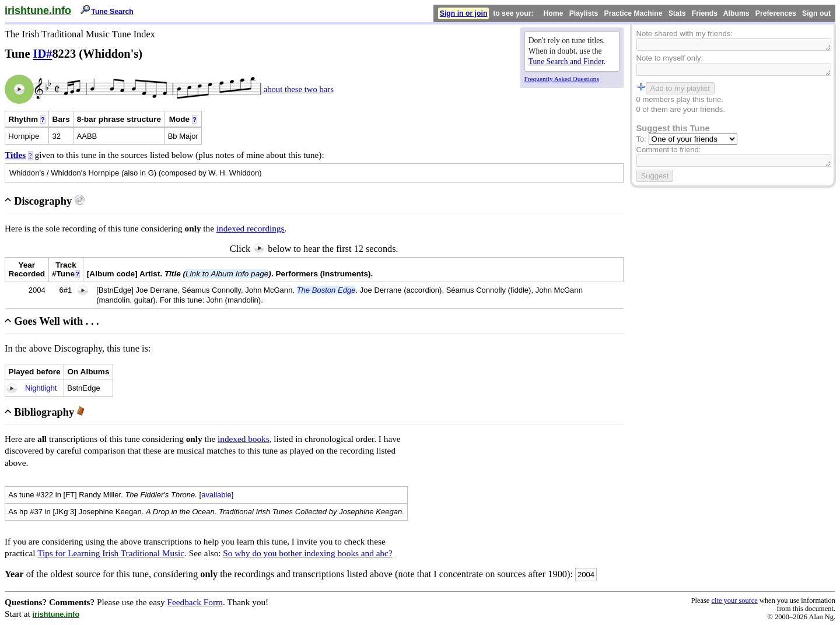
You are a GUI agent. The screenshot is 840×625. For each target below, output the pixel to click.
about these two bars (297, 89)
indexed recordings (251, 228)
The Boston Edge (326, 290)
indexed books (244, 439)
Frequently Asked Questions (562, 79)
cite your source (734, 601)
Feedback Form (195, 602)
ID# (43, 54)
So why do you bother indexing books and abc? (307, 553)
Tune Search (112, 12)
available (216, 495)
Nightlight (41, 388)
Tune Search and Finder (566, 62)
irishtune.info (38, 10)
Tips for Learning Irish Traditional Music (111, 553)
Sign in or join (464, 13)
